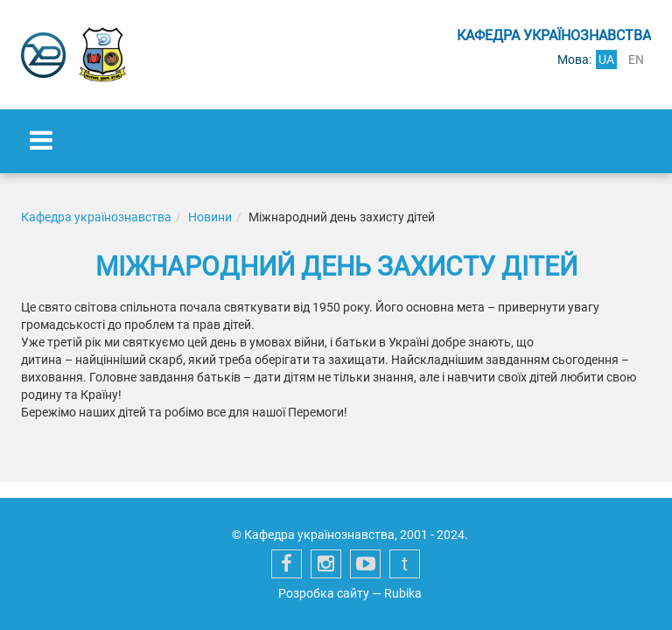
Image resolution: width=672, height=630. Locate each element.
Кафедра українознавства (96, 217)
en (636, 59)
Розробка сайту (324, 593)
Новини (210, 217)
